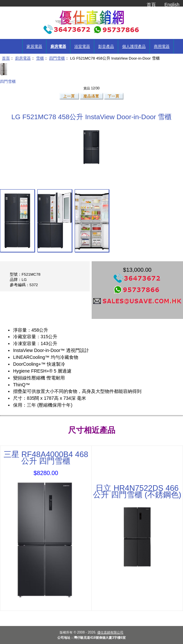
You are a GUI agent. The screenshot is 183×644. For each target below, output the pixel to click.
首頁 (151, 5)
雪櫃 (40, 58)
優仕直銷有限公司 (110, 632)
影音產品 (106, 46)
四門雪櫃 (57, 58)
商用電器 (162, 46)
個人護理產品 (134, 46)
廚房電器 (23, 58)
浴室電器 (82, 46)
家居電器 (34, 46)
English (172, 5)
